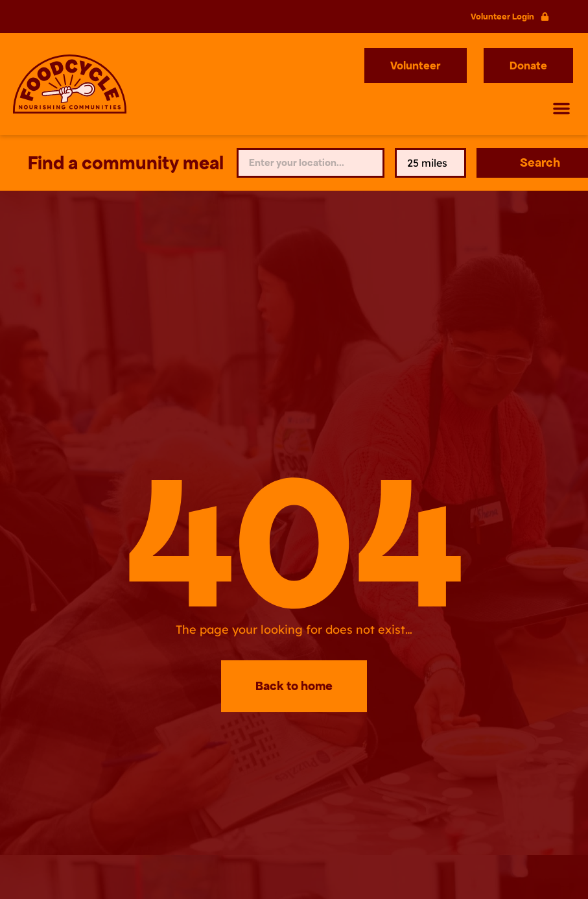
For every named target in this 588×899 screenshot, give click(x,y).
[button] (561, 108)
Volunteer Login (502, 17)
